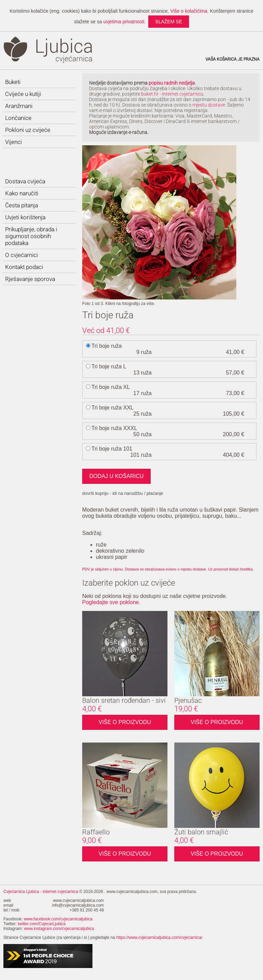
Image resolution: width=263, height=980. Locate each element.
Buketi (13, 82)
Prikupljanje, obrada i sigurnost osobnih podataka (31, 236)
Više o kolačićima (189, 11)
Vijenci (14, 142)
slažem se (169, 22)
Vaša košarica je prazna (233, 59)
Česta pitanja (22, 205)
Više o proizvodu (125, 722)
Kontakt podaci (24, 267)
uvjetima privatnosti (124, 22)
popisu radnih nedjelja (172, 83)
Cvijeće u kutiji (23, 94)
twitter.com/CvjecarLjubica (42, 924)
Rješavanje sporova (30, 279)
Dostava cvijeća (25, 181)
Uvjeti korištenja (25, 217)
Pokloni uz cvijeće (28, 130)
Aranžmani (19, 106)
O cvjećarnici (22, 255)
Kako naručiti (22, 193)
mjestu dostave (209, 105)
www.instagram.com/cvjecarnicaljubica (59, 929)
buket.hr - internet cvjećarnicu (172, 94)
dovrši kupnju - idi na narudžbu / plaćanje (123, 493)
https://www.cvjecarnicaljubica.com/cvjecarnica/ (159, 938)
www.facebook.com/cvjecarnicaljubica (58, 919)
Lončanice (18, 118)
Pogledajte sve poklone (110, 602)
